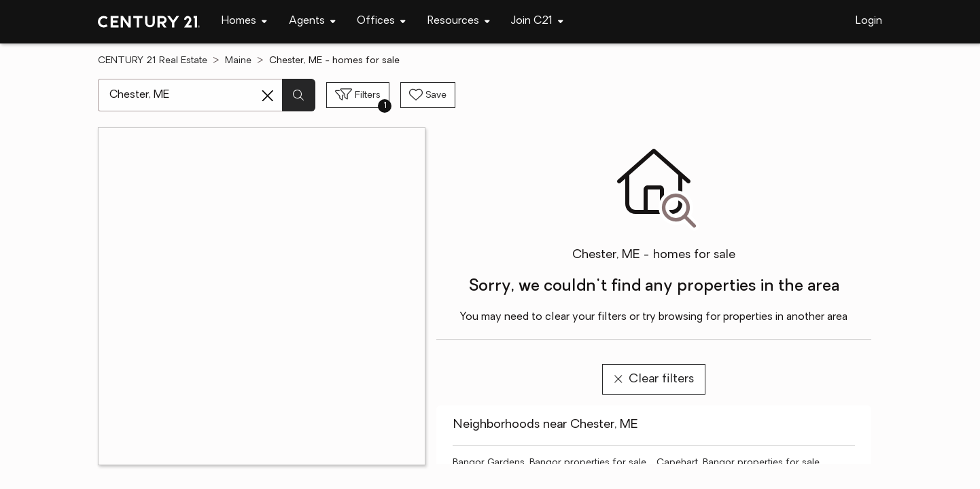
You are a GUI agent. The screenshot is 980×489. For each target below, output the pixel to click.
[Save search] (428, 95)
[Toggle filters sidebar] (358, 95)
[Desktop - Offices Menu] (381, 21)
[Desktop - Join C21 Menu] (537, 21)
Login (869, 21)
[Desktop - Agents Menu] (312, 21)
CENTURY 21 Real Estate (153, 61)
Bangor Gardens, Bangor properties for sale (549, 463)
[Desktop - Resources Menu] (459, 21)
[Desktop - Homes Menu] (244, 21)
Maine (238, 61)
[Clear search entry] (268, 96)
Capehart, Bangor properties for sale (738, 463)
